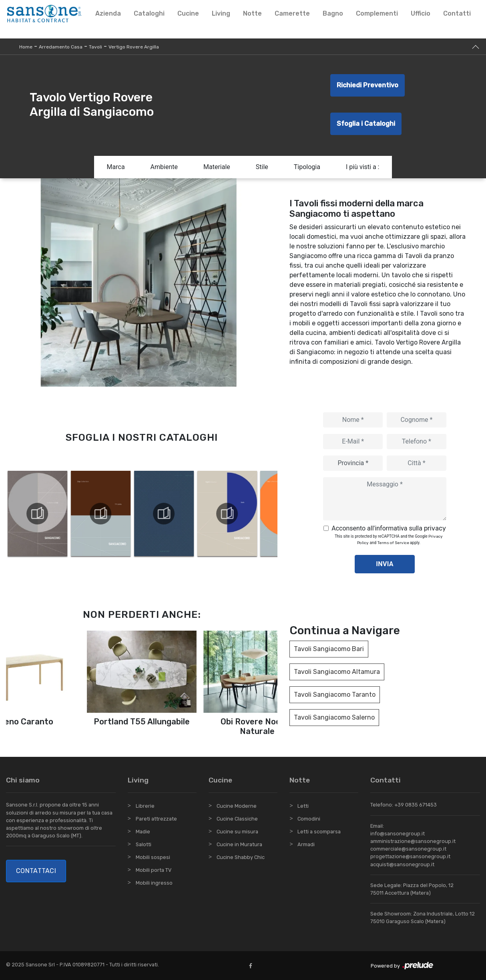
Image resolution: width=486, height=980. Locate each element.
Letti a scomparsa (319, 832)
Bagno (333, 13)
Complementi (377, 13)
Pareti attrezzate (156, 819)
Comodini (309, 819)
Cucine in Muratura (239, 844)
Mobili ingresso (154, 883)
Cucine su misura (237, 832)
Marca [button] (116, 167)
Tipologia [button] (307, 167)
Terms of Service (393, 543)
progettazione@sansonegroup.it (410, 856)
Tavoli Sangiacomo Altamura (337, 672)
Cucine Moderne (237, 806)
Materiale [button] (217, 167)
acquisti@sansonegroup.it (402, 864)
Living (221, 13)
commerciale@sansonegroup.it (408, 849)
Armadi (306, 844)
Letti (303, 806)
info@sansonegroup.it (398, 834)
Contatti (457, 13)
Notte (252, 13)
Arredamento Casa (61, 47)
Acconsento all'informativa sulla (389, 528)
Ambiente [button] (164, 167)
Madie (143, 832)
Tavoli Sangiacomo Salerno (334, 717)
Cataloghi (149, 13)
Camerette (292, 13)
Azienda (108, 13)
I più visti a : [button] (363, 167)
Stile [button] (262, 167)
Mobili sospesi (153, 857)
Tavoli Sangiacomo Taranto (335, 695)
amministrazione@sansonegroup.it (413, 841)
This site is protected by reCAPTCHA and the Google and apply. (389, 540)
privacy (435, 528)
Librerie (145, 806)
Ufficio (421, 13)
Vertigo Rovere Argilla (134, 47)
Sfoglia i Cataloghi (366, 124)
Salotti (144, 844)
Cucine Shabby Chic (241, 857)
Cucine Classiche (237, 819)
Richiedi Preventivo (368, 85)
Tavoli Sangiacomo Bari (329, 649)
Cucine (188, 13)
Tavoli (95, 47)
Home (26, 47)
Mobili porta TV (154, 870)
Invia (385, 564)
